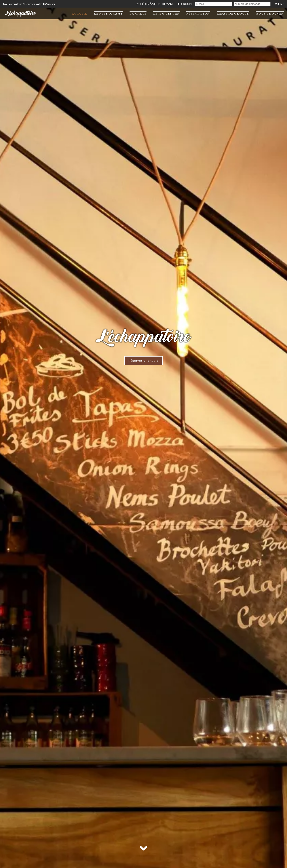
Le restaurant (108, 13)
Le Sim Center (166, 13)
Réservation (198, 13)
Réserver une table (143, 361)
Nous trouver (270, 13)
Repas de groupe (233, 13)
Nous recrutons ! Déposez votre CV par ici (29, 4)
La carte (138, 13)
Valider (279, 4)
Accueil (80, 13)
